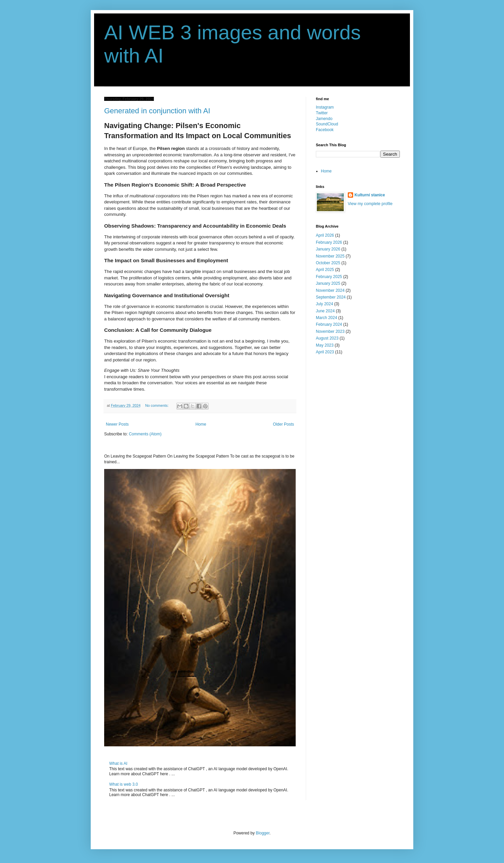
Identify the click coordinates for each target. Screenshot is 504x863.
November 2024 (330, 290)
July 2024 (324, 304)
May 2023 (325, 345)
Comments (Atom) (145, 434)
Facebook (325, 130)
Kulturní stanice (370, 195)
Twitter (322, 113)
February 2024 (329, 324)
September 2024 (331, 297)
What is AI (118, 763)
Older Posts (283, 424)
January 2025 (328, 283)
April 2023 (325, 352)
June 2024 (325, 311)
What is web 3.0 (123, 784)
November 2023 (330, 331)
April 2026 (325, 235)
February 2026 (329, 242)
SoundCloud (327, 124)
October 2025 (328, 263)
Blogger (263, 833)
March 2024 (326, 318)
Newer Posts (117, 424)
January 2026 (328, 249)
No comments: (157, 405)
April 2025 (325, 270)
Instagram (325, 107)
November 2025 (330, 256)
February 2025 (329, 277)
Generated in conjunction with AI (157, 111)
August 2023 (327, 338)
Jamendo (324, 119)
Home (201, 424)
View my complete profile (370, 204)
